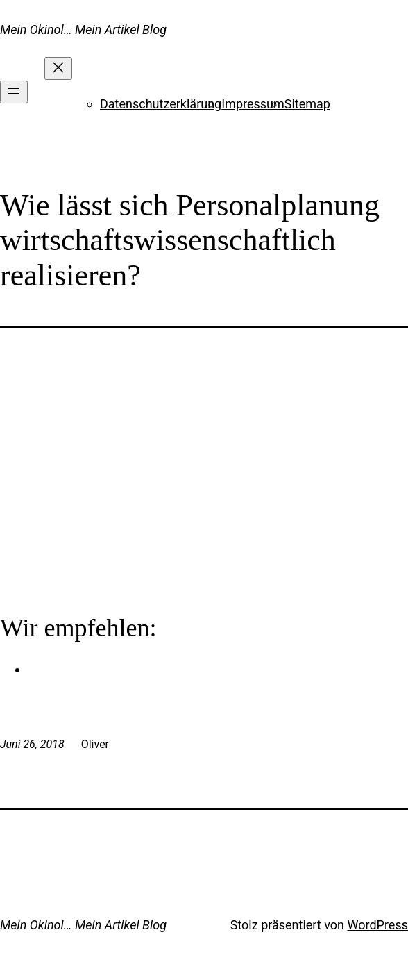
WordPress (378, 925)
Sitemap (307, 104)
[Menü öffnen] (14, 92)
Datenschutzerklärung (161, 104)
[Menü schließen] (58, 68)
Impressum (253, 104)
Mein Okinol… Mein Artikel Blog (83, 30)
